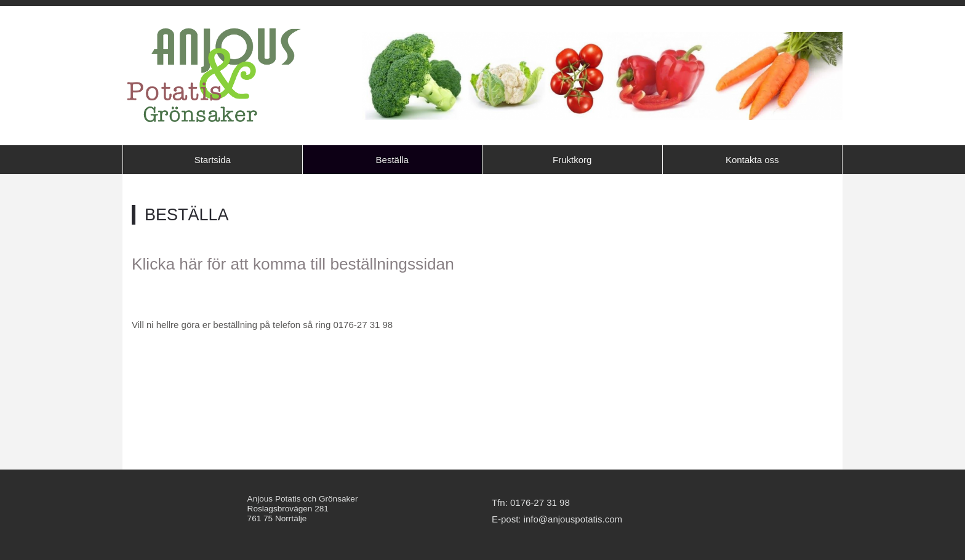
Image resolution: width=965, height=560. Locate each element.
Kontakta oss (752, 160)
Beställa (392, 160)
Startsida (213, 160)
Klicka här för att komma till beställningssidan (293, 264)
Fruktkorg (572, 160)
